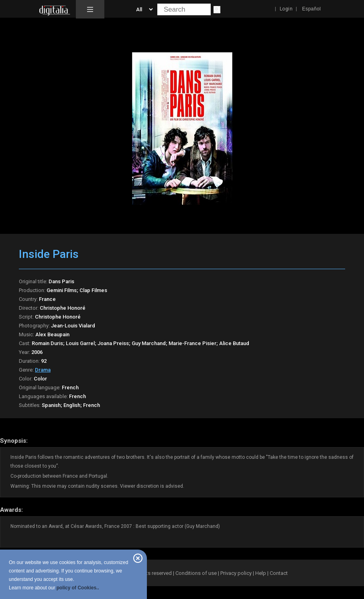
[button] (90, 9)
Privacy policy (236, 573)
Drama (43, 370)
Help (261, 573)
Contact (279, 573)
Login (286, 9)
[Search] (217, 10)
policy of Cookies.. (78, 588)
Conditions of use (197, 573)
